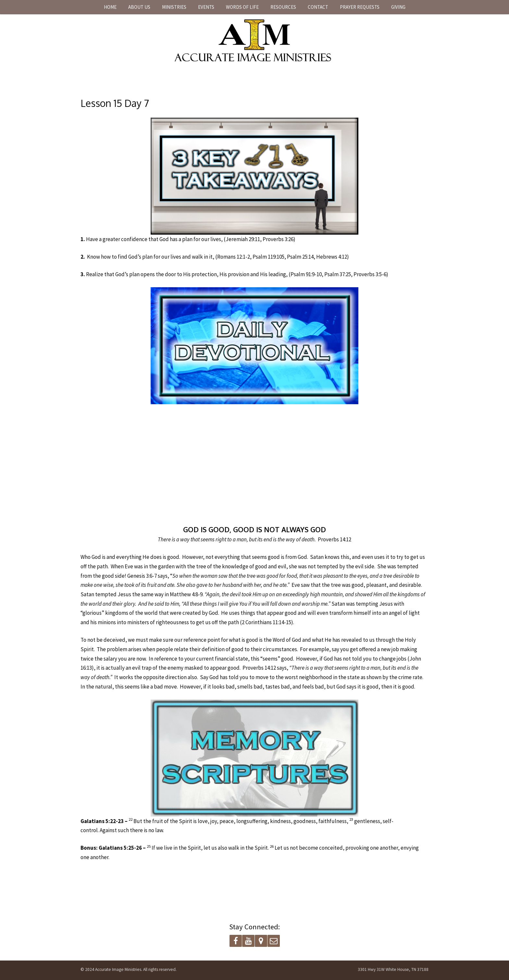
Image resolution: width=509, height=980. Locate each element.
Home (110, 7)
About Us (139, 7)
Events (206, 7)
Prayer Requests (360, 7)
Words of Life (242, 7)
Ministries (174, 7)
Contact (318, 7)
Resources (283, 7)
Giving (398, 7)
